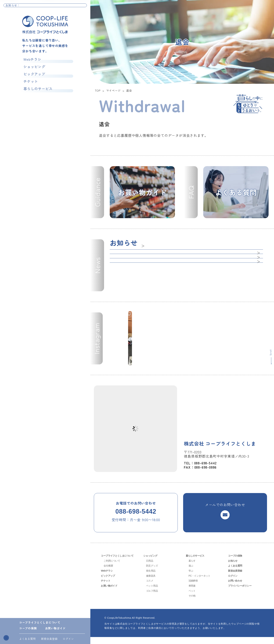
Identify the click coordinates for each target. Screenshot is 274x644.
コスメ (150, 588)
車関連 (193, 593)
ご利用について (113, 567)
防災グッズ (153, 573)
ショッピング (33, 68)
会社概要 (109, 573)
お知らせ (233, 567)
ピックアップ (33, 77)
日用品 (150, 567)
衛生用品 (151, 578)
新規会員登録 (49, 639)
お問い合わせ (236, 588)
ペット (193, 597)
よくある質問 (28, 639)
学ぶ (191, 578)
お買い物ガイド (55, 628)
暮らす (193, 567)
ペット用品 (153, 593)
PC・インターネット (201, 582)
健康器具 (151, 582)
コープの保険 (28, 628)
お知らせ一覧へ (75, 7)
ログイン (68, 639)
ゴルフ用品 (153, 597)
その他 (193, 603)
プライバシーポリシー (241, 593)
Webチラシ (31, 60)
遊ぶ (191, 573)
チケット (29, 85)
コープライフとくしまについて (40, 622)
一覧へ (146, 244)
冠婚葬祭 (194, 588)
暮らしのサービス (37, 94)
